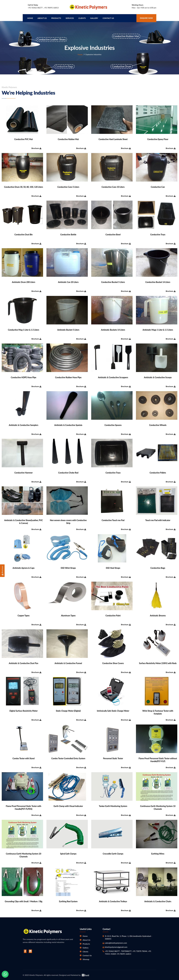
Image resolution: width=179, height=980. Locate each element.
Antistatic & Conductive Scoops (158, 377)
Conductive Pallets (158, 472)
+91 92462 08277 (35, 8)
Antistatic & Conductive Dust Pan (23, 663)
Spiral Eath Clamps (68, 853)
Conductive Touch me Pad (113, 520)
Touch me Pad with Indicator (158, 520)
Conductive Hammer (24, 472)
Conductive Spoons (113, 424)
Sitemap (86, 959)
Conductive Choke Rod (68, 472)
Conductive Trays (158, 234)
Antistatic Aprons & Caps (24, 567)
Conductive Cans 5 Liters (68, 186)
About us (42, 17)
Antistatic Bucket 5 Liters (68, 329)
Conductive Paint (113, 615)
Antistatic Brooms (158, 615)
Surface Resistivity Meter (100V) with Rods (158, 663)
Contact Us (108, 17)
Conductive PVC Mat (24, 139)
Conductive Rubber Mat (68, 139)
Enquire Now (146, 17)
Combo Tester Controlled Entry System (68, 758)
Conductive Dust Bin (24, 234)
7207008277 (126, 950)
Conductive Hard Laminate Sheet (113, 139)
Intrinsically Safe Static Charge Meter (113, 710)
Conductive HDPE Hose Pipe (24, 377)
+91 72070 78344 (140, 950)
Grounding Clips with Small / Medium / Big (24, 901)
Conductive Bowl (113, 234)
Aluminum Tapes (68, 615)
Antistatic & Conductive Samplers (23, 424)
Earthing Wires (158, 853)
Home (30, 17)
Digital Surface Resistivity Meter (24, 710)
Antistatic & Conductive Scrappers (113, 377)
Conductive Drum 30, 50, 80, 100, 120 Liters (24, 186)
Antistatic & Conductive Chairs (158, 901)
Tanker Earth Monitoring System (113, 805)
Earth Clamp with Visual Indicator (68, 805)
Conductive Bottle (68, 234)
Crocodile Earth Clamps (113, 853)
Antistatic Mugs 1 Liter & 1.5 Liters (158, 329)
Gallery (94, 17)
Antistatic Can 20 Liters (68, 282)
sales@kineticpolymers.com (116, 942)
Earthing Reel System (68, 901)
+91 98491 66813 (51, 8)
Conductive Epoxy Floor (158, 139)
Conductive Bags (158, 567)
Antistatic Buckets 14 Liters (113, 329)
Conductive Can (158, 186)
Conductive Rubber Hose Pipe (68, 377)
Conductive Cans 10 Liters (113, 186)
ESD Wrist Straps (68, 567)
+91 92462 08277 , (113, 950)
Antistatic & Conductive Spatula (68, 424)
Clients (82, 17)
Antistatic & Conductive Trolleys (113, 901)
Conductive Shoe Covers (113, 663)
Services (70, 17)
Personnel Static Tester (113, 758)
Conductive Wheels (158, 424)
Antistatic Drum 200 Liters (24, 282)
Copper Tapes (24, 615)
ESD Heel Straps (113, 567)
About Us (86, 939)
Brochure (36, 147)
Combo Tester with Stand (24, 758)
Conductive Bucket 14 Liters (158, 282)
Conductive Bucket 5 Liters (113, 282)
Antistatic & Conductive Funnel (68, 663)
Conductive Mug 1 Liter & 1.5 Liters (24, 329)
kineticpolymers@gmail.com (116, 946)
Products (56, 17)
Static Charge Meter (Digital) (68, 710)
